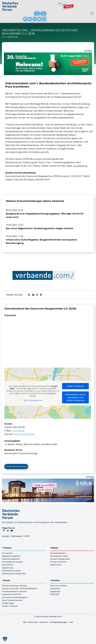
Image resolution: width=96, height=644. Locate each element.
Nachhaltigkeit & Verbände (12, 562)
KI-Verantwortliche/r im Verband (14, 591)
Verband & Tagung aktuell (60, 559)
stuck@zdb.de (80, 166)
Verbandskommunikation (12, 571)
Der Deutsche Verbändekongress (15, 597)
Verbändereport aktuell (59, 556)
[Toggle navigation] (92, 13)
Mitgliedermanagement (11, 556)
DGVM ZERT (55, 594)
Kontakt (5, 536)
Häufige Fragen (8, 603)
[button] (5, 639)
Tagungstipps (55, 591)
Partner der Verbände (58, 586)
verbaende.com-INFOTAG (12, 594)
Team (71, 622)
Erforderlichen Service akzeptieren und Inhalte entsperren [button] (75, 397)
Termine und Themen (58, 562)
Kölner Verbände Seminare (12, 600)
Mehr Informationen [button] (33, 400)
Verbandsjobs (55, 588)
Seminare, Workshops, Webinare (15, 586)
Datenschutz (33, 622)
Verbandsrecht (8, 565)
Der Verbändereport (58, 553)
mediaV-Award (56, 565)
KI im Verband (7, 553)
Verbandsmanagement (11, 559)
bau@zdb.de (18, 431)
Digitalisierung (8, 568)
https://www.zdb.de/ (24, 434)
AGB (25, 622)
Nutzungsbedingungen (58, 622)
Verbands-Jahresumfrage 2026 (14, 573)
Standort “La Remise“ (10, 606)
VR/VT (27, 536)
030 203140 (19, 427)
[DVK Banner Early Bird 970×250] (48, 54)
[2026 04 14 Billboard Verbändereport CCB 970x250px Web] (48, 480)
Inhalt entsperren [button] (75, 386)
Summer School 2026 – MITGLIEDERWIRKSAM (20, 588)
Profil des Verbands (16, 466)
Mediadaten (17, 536)
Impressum (44, 622)
